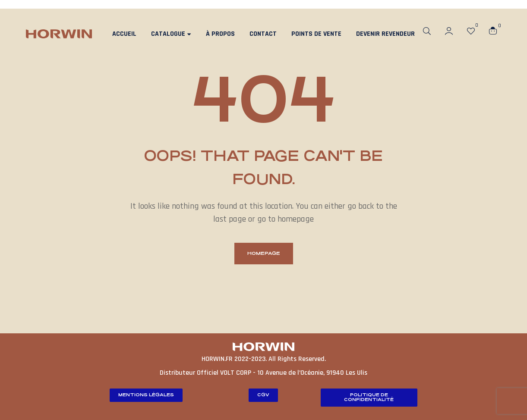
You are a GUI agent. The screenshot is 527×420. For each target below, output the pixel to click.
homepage (264, 253)
